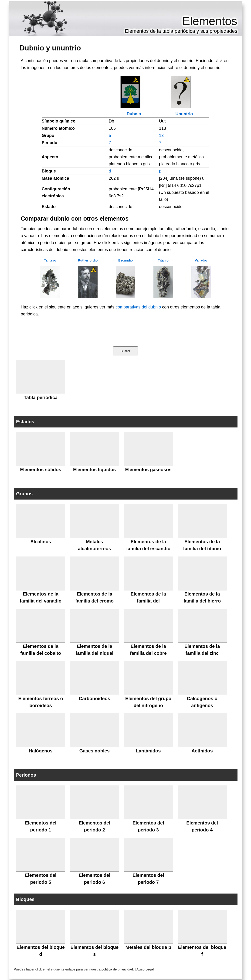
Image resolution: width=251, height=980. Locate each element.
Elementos (210, 21)
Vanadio (201, 260)
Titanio (163, 260)
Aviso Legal (145, 969)
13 (161, 136)
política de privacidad (117, 969)
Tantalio (50, 260)
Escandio (125, 260)
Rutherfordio (88, 260)
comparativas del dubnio (138, 307)
